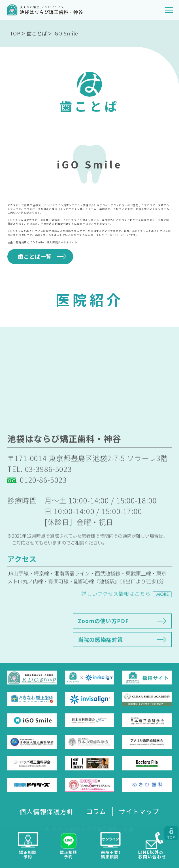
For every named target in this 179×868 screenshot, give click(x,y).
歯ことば (37, 33)
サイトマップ (139, 811)
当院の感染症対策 (100, 654)
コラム (96, 811)
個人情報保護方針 (47, 811)
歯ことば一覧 (35, 256)
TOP (15, 33)
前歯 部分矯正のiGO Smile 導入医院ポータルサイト (42, 242)
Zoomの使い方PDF (103, 635)
